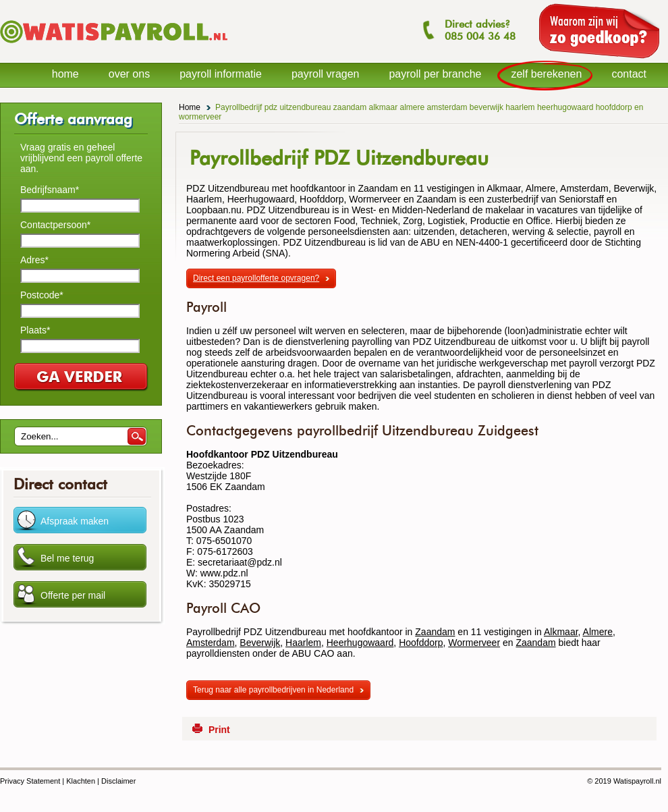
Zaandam (435, 632)
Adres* (34, 260)
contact (629, 74)
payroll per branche (435, 74)
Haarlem (303, 643)
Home (190, 107)
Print (219, 730)
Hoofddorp (421, 643)
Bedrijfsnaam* (50, 190)
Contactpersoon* (55, 225)
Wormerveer (474, 643)
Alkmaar (561, 632)
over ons (129, 74)
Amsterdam (211, 643)
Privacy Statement (30, 781)
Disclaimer (118, 781)
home (65, 74)
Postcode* (42, 295)
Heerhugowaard (360, 643)
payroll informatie (221, 74)
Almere (598, 632)
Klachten (81, 781)
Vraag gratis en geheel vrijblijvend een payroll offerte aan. (81, 158)
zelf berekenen (546, 74)
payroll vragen (326, 74)
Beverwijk (260, 643)
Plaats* (35, 330)
